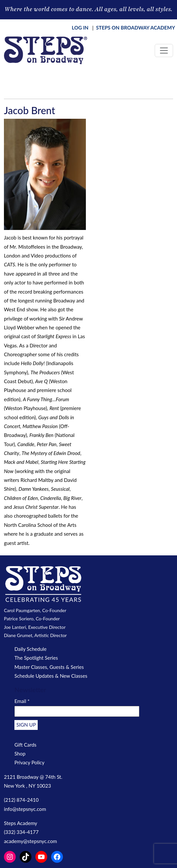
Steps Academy (20, 823)
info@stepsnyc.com (25, 809)
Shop (20, 754)
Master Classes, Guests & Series (49, 667)
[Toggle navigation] (164, 51)
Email (22, 701)
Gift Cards (25, 745)
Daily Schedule (30, 649)
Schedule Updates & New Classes (51, 676)
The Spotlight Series (36, 658)
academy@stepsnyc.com (30, 841)
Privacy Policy (29, 762)
